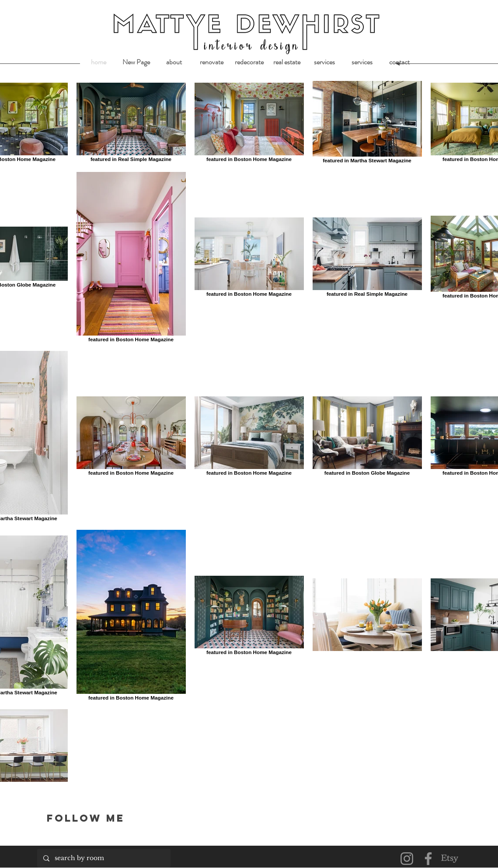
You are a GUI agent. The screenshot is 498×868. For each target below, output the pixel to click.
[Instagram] (407, 859)
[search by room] (103, 858)
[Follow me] (96, 818)
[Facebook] (428, 859)
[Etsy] (450, 859)
